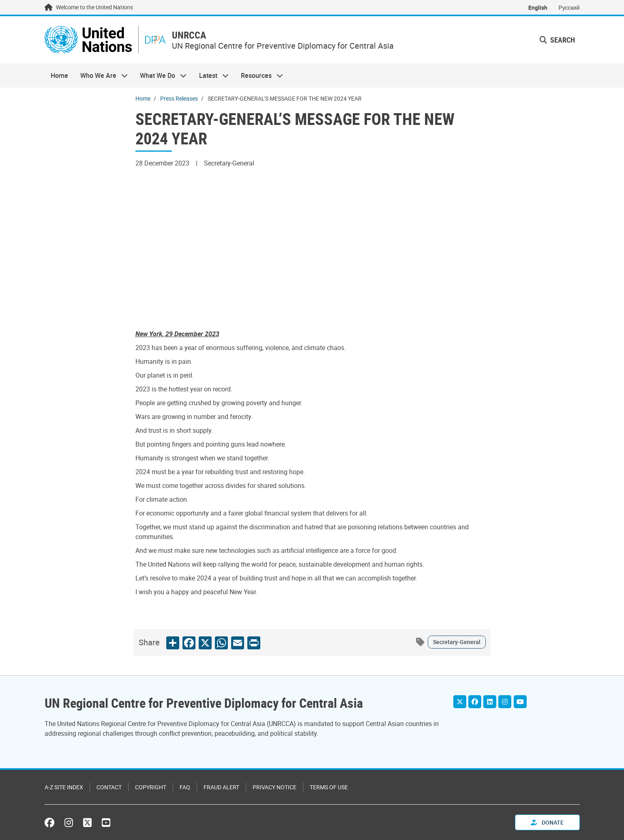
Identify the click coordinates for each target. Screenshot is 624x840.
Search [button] (557, 40)
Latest (211, 75)
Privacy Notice (274, 787)
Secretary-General (457, 642)
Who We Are (101, 75)
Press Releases (179, 98)
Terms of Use (329, 787)
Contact (109, 787)
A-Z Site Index (64, 787)
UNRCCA (189, 35)
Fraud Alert (221, 787)
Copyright (151, 787)
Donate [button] (547, 822)
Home (59, 75)
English (538, 8)
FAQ (185, 787)
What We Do (160, 75)
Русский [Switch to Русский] (569, 8)
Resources (259, 75)
